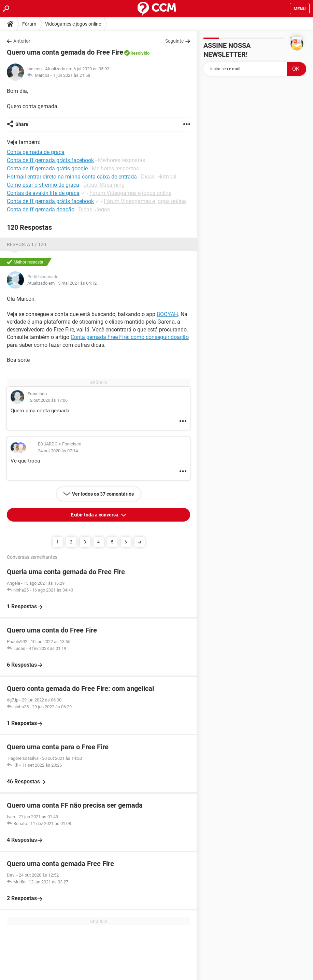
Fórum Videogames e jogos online (130, 193)
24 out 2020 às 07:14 (58, 451)
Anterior (22, 41)
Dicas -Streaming (104, 185)
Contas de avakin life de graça (43, 193)
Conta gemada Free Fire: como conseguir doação (130, 337)
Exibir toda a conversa (95, 515)
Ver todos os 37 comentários (103, 494)
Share (22, 124)
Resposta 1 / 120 (26, 244)
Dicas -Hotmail (159, 177)
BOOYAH (167, 314)
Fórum (29, 24)
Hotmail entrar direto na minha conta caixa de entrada (72, 177)
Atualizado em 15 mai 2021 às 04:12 (62, 283)
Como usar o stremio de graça (43, 185)
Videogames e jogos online (73, 24)
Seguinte (174, 41)
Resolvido (140, 53)
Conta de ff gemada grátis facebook (50, 201)
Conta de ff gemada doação (41, 209)
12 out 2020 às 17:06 (48, 400)
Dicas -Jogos (94, 209)
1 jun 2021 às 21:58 (72, 75)
